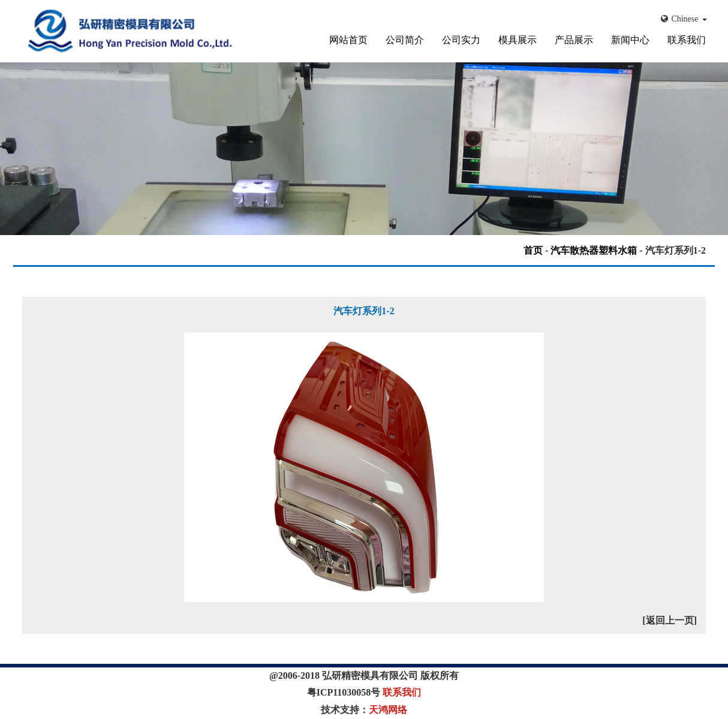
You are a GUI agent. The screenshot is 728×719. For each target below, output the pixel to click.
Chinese (684, 19)
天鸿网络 (388, 710)
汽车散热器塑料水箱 (594, 250)
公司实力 (461, 40)
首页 (533, 250)
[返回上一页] (670, 620)
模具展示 (518, 40)
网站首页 (348, 40)
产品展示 (574, 40)
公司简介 (405, 40)
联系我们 (687, 40)
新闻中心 (630, 40)
